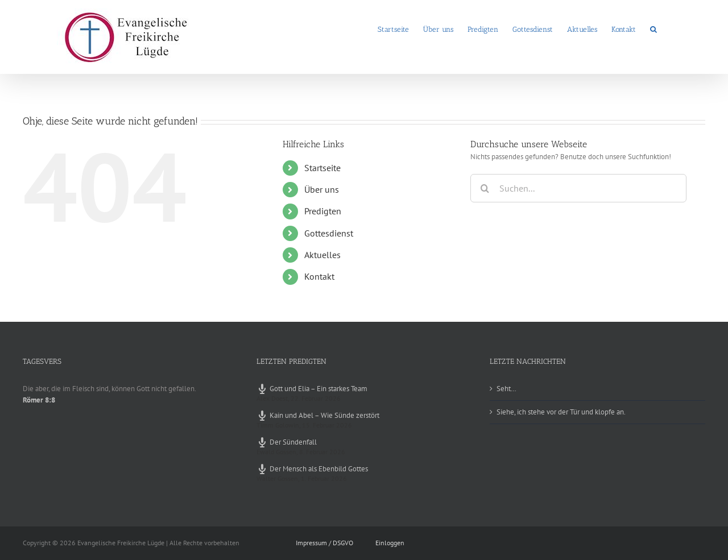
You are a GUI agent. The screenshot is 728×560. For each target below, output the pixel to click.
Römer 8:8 (39, 400)
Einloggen (390, 543)
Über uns (322, 189)
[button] (653, 28)
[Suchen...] (578, 188)
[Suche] (485, 188)
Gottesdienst (329, 233)
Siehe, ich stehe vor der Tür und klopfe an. (561, 412)
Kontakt (319, 276)
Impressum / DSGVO (324, 543)
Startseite (322, 168)
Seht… (506, 389)
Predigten (323, 211)
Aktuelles (322, 255)
